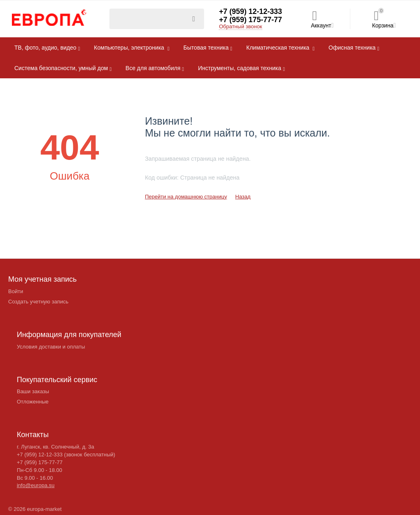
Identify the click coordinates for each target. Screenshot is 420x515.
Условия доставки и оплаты (51, 347)
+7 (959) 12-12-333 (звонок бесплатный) (66, 455)
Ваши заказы (33, 391)
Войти (16, 291)
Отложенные (33, 402)
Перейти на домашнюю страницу (186, 197)
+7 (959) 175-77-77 (251, 20)
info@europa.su (36, 485)
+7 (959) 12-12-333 (251, 12)
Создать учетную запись (38, 302)
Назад (243, 197)
